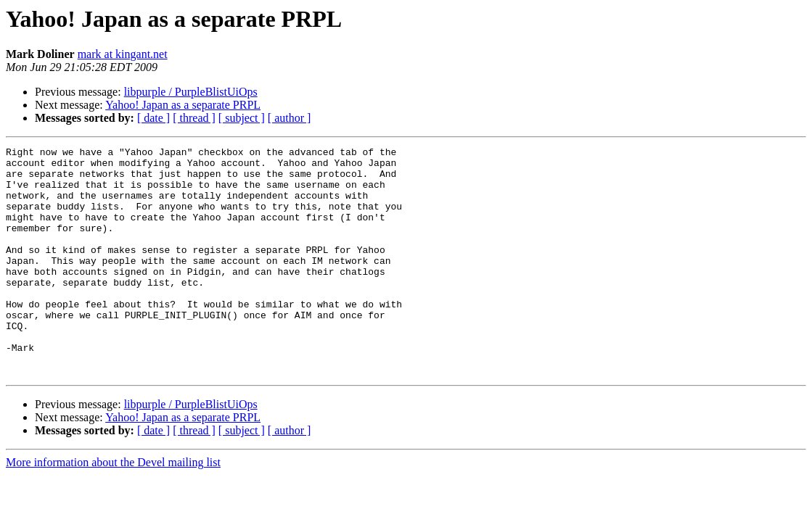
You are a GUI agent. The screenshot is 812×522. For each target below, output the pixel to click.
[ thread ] (194, 118)
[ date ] (153, 118)
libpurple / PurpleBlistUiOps (191, 92)
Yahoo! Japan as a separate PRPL (183, 105)
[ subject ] (242, 118)
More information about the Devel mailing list (113, 508)
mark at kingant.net (123, 54)
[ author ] (290, 118)
